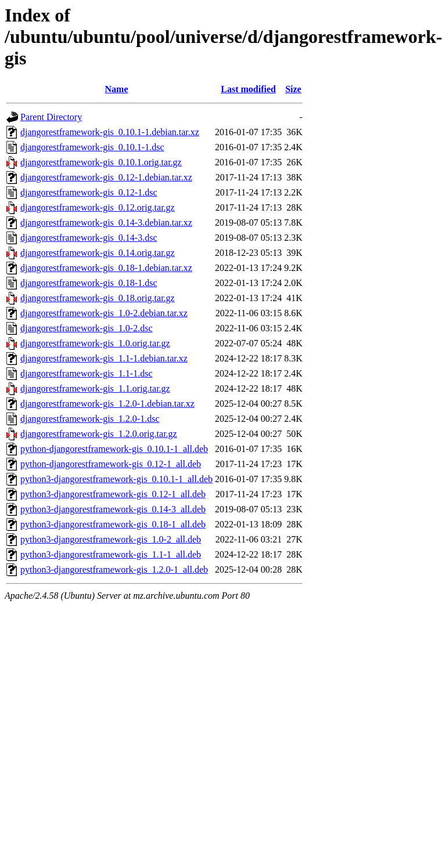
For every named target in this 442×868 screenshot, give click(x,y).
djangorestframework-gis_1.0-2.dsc (87, 328)
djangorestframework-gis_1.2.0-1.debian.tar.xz (107, 404)
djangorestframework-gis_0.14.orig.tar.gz (98, 253)
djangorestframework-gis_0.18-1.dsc (89, 283)
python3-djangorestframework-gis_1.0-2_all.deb (111, 539)
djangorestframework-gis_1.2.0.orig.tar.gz (99, 434)
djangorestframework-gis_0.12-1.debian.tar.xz (106, 177)
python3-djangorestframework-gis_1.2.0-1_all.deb (114, 569)
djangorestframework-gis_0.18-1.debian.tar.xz (106, 268)
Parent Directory (51, 117)
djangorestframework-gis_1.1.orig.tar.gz (95, 388)
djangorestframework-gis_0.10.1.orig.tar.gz (101, 162)
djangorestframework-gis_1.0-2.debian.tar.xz (104, 313)
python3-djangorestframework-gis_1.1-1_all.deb (111, 554)
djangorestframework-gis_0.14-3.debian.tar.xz (106, 223)
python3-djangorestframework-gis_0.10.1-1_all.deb (116, 479)
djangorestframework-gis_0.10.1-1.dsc (92, 147)
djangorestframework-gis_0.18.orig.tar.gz (98, 298)
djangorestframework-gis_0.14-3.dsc (89, 238)
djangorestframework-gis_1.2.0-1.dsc (90, 419)
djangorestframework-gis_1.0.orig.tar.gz (95, 343)
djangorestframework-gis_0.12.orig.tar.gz (98, 207)
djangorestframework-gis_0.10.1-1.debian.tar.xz (110, 132)
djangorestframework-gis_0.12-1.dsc (89, 192)
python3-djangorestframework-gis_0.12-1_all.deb (113, 494)
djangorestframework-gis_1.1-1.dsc (87, 373)
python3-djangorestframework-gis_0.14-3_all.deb (113, 509)
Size (293, 89)
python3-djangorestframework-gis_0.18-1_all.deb (113, 524)
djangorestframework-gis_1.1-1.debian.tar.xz (104, 358)
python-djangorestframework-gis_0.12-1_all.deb (111, 464)
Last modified (248, 89)
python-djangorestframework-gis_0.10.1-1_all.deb (114, 449)
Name (117, 89)
